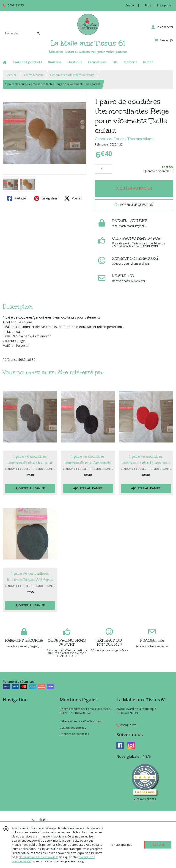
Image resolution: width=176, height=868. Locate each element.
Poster (73, 198)
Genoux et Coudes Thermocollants (125, 139)
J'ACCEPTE (158, 845)
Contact (130, 5)
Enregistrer (46, 198)
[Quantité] (103, 169)
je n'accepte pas (121, 845)
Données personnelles (74, 734)
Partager (17, 198)
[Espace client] (162, 27)
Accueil (12, 75)
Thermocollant (33, 75)
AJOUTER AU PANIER (134, 188)
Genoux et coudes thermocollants (72, 75)
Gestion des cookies (73, 728)
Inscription (164, 5)
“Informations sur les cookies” (38, 857)
